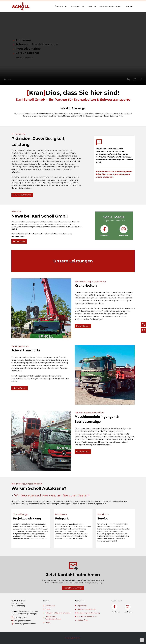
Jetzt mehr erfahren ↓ (24, 58)
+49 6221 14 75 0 (21, 618)
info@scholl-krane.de (23, 621)
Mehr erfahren (83, 326)
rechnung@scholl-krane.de (25, 624)
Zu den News (19, 241)
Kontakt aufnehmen (22, 195)
